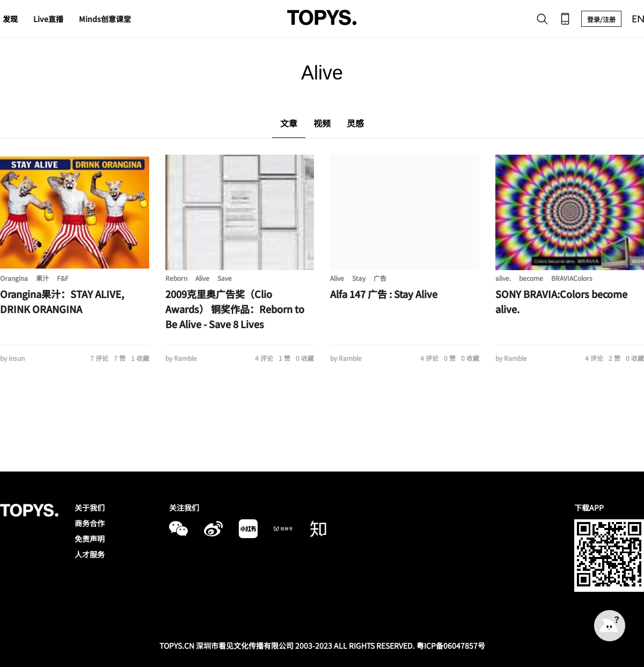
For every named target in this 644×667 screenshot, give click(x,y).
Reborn (176, 278)
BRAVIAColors (572, 278)
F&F (63, 278)
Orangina (14, 278)
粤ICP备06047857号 (451, 646)
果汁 (42, 278)
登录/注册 (601, 19)
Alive (202, 278)
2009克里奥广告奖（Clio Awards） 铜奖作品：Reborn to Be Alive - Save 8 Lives (235, 309)
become (531, 278)
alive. (503, 278)
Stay (359, 278)
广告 (380, 278)
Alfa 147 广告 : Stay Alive (384, 294)
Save (225, 278)
